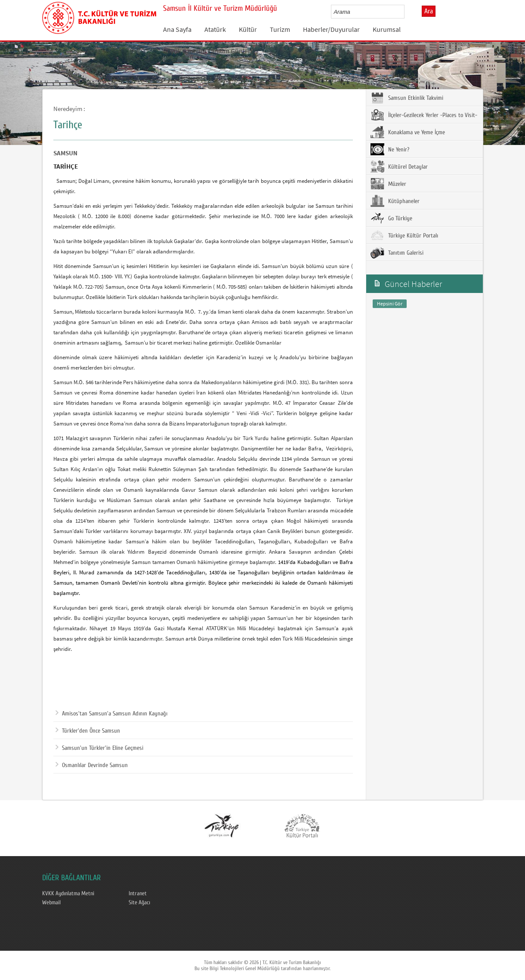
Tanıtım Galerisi (397, 253)
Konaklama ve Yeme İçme (408, 132)
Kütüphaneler (395, 201)
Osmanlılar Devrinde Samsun (92, 765)
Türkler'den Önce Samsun (88, 731)
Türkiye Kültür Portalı (404, 235)
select (407, 12)
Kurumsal (387, 29)
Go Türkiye (391, 218)
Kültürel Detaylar (399, 166)
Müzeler (388, 184)
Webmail (51, 903)
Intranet (138, 894)
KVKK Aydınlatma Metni (68, 894)
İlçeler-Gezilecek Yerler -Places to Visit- (424, 115)
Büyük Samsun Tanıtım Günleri (208, 51)
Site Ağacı (139, 903)
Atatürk (215, 29)
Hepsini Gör (390, 304)
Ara (429, 11)
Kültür (248, 29)
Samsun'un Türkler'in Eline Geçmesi (99, 748)
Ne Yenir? (390, 149)
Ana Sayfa (177, 29)
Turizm (280, 29)
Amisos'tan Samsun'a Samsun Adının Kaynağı (111, 714)
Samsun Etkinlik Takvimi (407, 98)
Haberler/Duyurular (331, 29)
